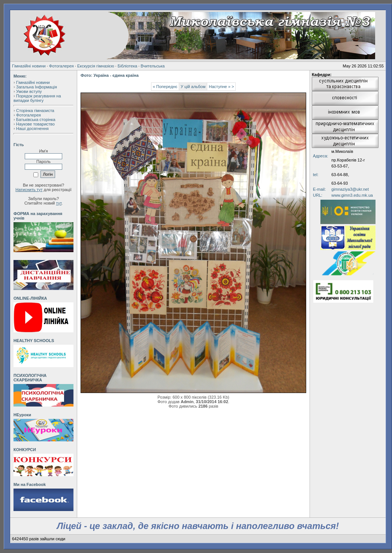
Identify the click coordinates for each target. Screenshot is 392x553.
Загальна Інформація (37, 87)
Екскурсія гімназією (96, 66)
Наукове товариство (35, 124)
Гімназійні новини (29, 66)
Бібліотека (127, 66)
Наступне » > (221, 87)
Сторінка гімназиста (35, 111)
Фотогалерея (61, 66)
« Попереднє (165, 87)
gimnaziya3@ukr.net (350, 189)
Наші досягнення (32, 129)
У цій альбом (193, 87)
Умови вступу (29, 91)
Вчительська (153, 66)
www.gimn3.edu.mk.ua (352, 195)
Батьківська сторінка (36, 120)
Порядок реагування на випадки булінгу (37, 98)
